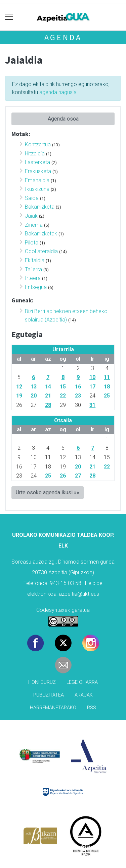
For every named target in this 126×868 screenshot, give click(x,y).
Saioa (32, 198)
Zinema (34, 225)
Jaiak (31, 216)
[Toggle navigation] (9, 17)
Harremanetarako (53, 708)
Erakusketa (38, 171)
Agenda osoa (63, 119)
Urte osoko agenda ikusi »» (48, 492)
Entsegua (36, 287)
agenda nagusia (58, 92)
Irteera (33, 278)
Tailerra (33, 269)
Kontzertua (38, 144)
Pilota (32, 243)
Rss (92, 708)
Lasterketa (37, 162)
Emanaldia (37, 180)
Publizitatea (49, 695)
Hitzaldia (35, 154)
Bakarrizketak (41, 234)
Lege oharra (82, 682)
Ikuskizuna (37, 189)
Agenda (63, 37)
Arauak (84, 695)
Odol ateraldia (41, 251)
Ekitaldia (35, 260)
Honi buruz (42, 682)
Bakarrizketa (40, 207)
